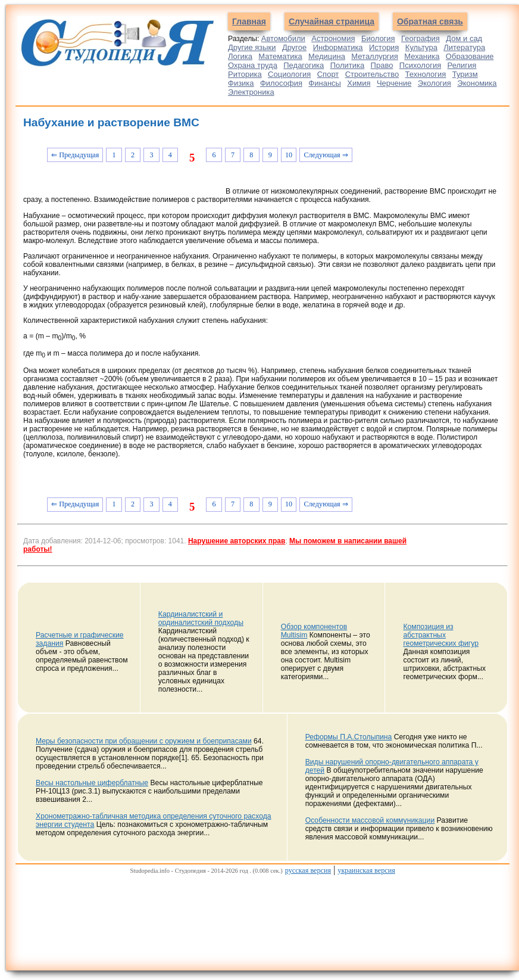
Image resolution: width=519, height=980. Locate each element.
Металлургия (375, 56)
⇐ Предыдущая (75, 155)
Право (382, 65)
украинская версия (366, 870)
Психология (420, 65)
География (420, 38)
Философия (281, 83)
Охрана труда (253, 65)
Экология (434, 83)
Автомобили (283, 38)
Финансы (325, 83)
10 (289, 155)
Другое (294, 47)
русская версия (308, 870)
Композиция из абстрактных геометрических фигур (441, 635)
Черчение (394, 83)
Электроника (251, 92)
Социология (289, 74)
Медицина (327, 56)
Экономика (477, 83)
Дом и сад (464, 38)
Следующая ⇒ (326, 155)
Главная (249, 21)
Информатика (338, 47)
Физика (241, 83)
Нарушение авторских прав (237, 541)
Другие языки (252, 47)
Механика (422, 56)
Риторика (245, 74)
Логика (240, 56)
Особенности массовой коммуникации (370, 820)
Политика (348, 65)
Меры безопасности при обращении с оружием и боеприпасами (144, 741)
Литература (464, 47)
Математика (280, 56)
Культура (421, 47)
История (384, 47)
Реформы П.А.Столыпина (349, 737)
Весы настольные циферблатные (92, 783)
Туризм (465, 74)
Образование (470, 56)
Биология (378, 38)
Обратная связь (430, 21)
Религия (462, 65)
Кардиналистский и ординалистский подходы (201, 618)
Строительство (372, 74)
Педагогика (304, 65)
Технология (426, 74)
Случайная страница (332, 21)
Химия (359, 83)
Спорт (328, 74)
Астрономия (333, 38)
